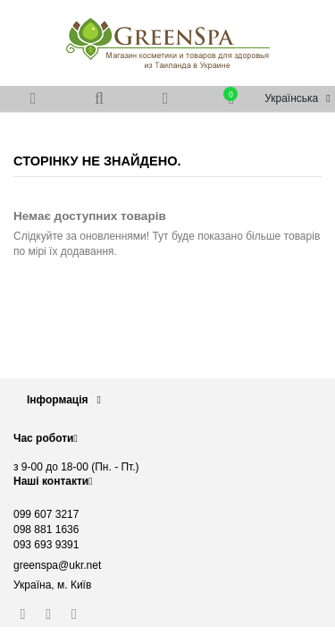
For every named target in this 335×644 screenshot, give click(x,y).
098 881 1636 (46, 530)
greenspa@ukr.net (57, 565)
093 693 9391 (46, 545)
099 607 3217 (46, 514)
